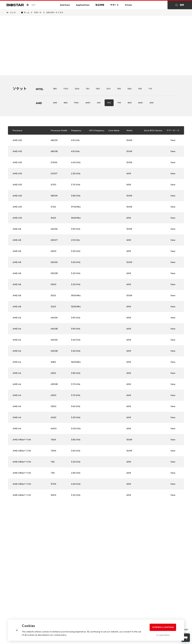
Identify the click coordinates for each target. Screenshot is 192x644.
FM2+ (77, 103)
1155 (119, 89)
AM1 (99, 103)
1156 (140, 89)
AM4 (66, 103)
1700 (66, 89)
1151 (88, 89)
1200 (77, 89)
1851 (55, 89)
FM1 (119, 103)
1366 (129, 89)
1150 (98, 89)
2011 (108, 89)
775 (150, 89)
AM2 (152, 103)
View (173, 140)
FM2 (109, 103)
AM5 (55, 103)
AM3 (130, 103)
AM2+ (141, 103)
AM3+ (88, 103)
